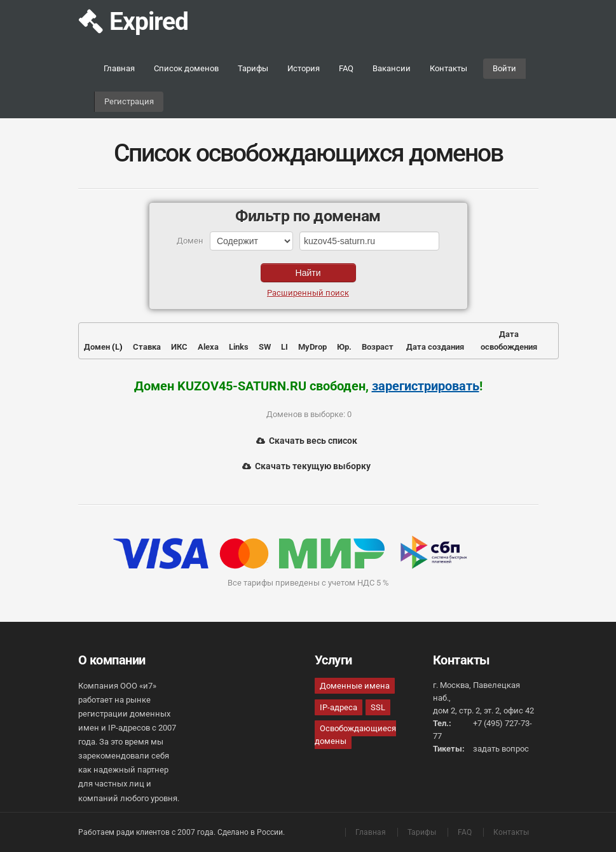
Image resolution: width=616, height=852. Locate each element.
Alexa (208, 347)
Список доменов (186, 68)
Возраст (378, 347)
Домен (97, 347)
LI (284, 347)
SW (265, 347)
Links (239, 347)
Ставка (147, 347)
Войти (504, 68)
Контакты (448, 68)
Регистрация (129, 101)
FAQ (346, 68)
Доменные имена (355, 686)
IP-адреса (339, 707)
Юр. (344, 347)
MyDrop (312, 347)
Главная (119, 68)
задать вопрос (501, 749)
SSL (378, 707)
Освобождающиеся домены (355, 735)
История (304, 68)
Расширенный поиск (308, 293)
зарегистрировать (426, 386)
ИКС (179, 347)
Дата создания (435, 347)
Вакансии (392, 68)
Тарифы (253, 68)
